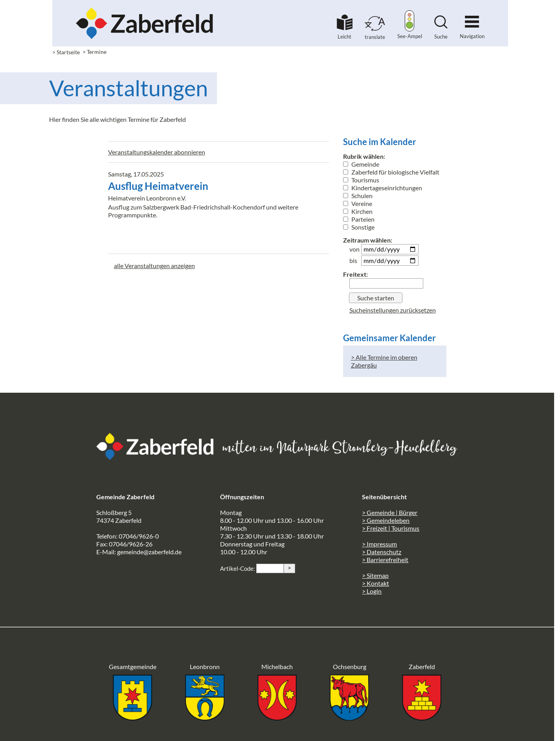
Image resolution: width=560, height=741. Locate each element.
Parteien (359, 219)
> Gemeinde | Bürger (390, 512)
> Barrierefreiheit (385, 560)
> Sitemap (375, 575)
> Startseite (66, 52)
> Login (372, 591)
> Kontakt (375, 583)
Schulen (358, 196)
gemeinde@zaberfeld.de (149, 552)
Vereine (358, 203)
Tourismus (361, 180)
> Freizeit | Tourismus (391, 528)
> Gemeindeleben (386, 520)
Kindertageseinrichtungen (383, 188)
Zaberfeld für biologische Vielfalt (391, 172)
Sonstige (359, 227)
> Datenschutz (382, 552)
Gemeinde (361, 164)
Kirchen (358, 211)
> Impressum (379, 544)
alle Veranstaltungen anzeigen (154, 266)
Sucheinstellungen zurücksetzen (393, 310)
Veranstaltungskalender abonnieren (157, 152)
